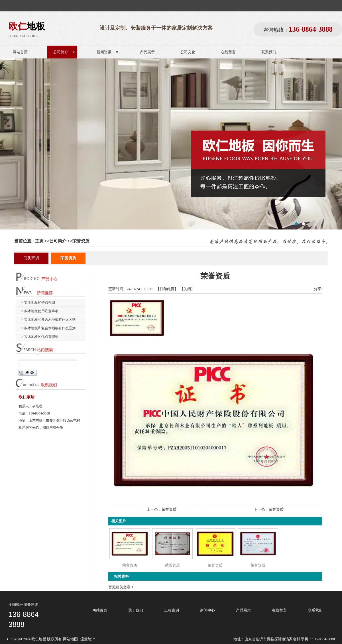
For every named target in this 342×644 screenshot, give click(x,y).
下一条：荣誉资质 (269, 509)
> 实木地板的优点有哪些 (40, 337)
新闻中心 (207, 610)
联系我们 (315, 610)
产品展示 (243, 610)
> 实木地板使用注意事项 (40, 311)
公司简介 (58, 241)
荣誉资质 (81, 241)
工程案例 (172, 610)
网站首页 (100, 610)
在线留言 (279, 610)
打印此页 (167, 289)
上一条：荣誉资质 (162, 509)
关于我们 (136, 610)
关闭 (187, 289)
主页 (39, 241)
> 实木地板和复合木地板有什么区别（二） (46, 329)
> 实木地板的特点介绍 (38, 302)
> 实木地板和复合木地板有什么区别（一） (46, 321)
